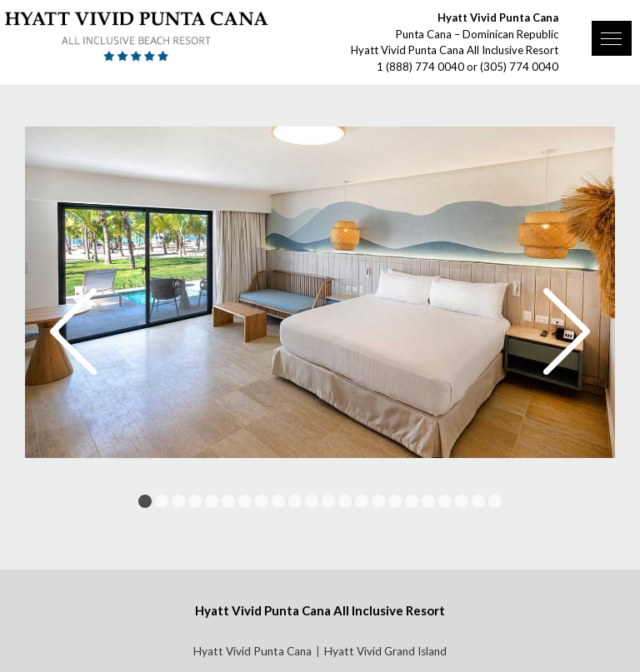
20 (462, 501)
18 (428, 501)
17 (412, 501)
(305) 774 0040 (519, 67)
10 (295, 501)
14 (362, 501)
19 (445, 501)
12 (328, 501)
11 (312, 501)
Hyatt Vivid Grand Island (385, 651)
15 (378, 501)
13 (345, 501)
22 (495, 501)
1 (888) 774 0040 (420, 67)
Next (567, 331)
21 (478, 501)
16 (395, 501)
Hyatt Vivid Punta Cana (252, 651)
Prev (73, 331)
